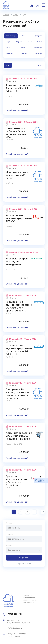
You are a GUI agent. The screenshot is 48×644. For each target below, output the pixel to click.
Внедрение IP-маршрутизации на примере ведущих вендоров (18, 394)
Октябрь (9, 54)
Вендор (9, 523)
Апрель (19, 42)
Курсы (16, 15)
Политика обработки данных (41, 480)
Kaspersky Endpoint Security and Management (18, 262)
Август (22, 48)
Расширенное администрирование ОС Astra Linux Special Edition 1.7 (19, 306)
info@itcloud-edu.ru (15, 628)
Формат (9, 545)
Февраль (38, 36)
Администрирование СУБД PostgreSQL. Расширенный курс (19, 436)
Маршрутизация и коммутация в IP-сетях (17, 175)
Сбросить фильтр (24, 564)
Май (30, 42)
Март (8, 42)
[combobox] (24, 528)
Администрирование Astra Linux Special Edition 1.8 (19, 88)
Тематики (10, 534)
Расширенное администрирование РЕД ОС (19, 218)
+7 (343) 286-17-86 (14, 614)
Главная (6, 15)
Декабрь (38, 54)
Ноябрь (24, 54)
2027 (40, 65)
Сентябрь (38, 48)
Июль (8, 48)
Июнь (40, 42)
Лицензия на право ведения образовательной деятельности (30, 599)
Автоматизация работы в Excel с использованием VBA (16, 133)
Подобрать (24, 558)
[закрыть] (47, 480)
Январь (25, 36)
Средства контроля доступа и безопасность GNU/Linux (17, 481)
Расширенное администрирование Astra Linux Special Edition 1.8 (19, 350)
